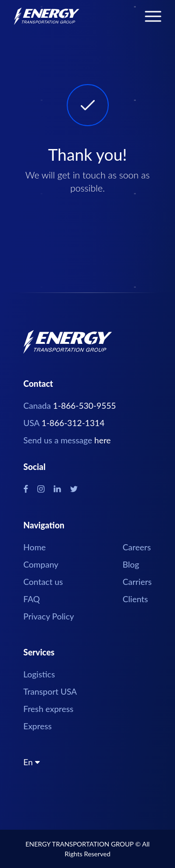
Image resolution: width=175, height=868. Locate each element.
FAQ (31, 599)
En (31, 763)
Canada (70, 406)
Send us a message (67, 440)
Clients (135, 599)
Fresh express (48, 709)
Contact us (43, 582)
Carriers (137, 582)
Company (41, 564)
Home (35, 547)
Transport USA (50, 691)
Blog (131, 564)
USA (64, 423)
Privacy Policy (49, 616)
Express (38, 726)
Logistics (39, 674)
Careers (137, 547)
